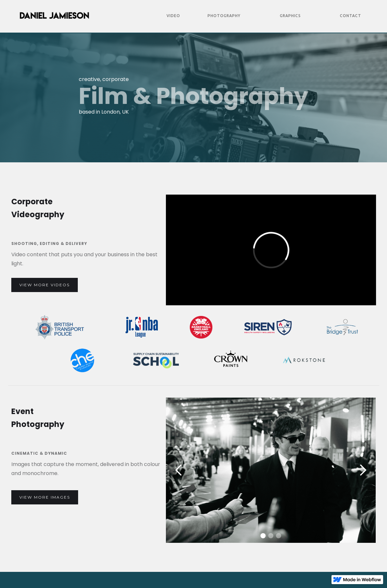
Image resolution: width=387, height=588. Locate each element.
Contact (351, 16)
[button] (179, 470)
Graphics (290, 16)
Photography (224, 16)
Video (173, 16)
